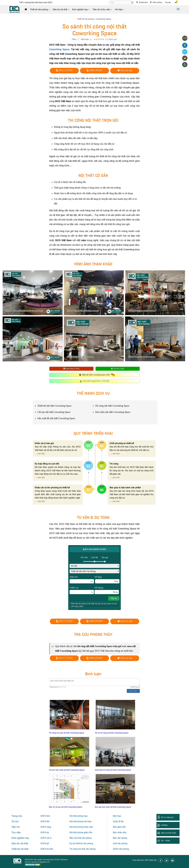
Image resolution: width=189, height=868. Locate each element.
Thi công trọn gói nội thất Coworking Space (67, 733)
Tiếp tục (114, 598)
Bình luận (85, 39)
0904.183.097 (94, 70)
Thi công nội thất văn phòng (82, 849)
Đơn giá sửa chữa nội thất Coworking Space (113, 807)
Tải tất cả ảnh (118, 369)
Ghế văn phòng (120, 843)
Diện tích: (82, 580)
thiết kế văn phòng (84, 843)
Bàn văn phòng (120, 838)
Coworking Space (59, 49)
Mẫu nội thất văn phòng (81, 838)
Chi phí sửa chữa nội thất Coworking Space (67, 770)
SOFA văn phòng (121, 849)
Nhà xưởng (156, 2)
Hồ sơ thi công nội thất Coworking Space (112, 733)
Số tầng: (107, 580)
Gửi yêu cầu (125, 70)
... (36, 454)
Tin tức (168, 3)
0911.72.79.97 (64, 70)
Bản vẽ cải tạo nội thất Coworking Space (66, 807)
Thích (74, 39)
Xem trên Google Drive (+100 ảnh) (96, 381)
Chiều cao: (82, 590)
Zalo (185, 52)
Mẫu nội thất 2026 (168, 833)
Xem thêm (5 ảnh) (71, 369)
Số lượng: (107, 590)
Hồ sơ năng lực (167, 817)
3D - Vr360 (165, 841)
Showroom (142, 2)
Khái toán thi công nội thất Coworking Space (113, 770)
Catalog (164, 825)
